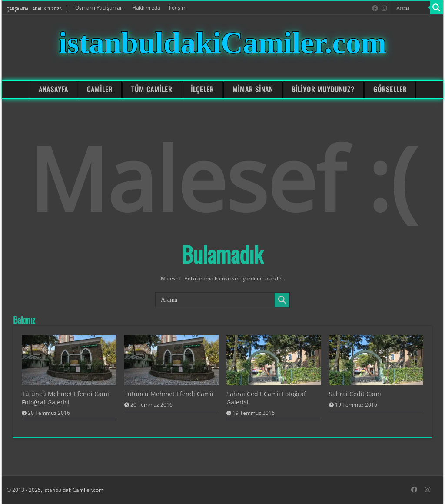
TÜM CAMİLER (152, 89)
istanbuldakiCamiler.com (222, 43)
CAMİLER (100, 89)
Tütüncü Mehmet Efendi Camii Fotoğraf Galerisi (66, 398)
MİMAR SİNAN (252, 89)
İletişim (178, 8)
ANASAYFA (53, 89)
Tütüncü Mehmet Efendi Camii (169, 394)
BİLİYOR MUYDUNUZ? (323, 89)
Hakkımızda (146, 8)
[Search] (436, 8)
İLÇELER (202, 89)
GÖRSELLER (390, 89)
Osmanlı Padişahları (99, 8)
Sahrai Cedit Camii (356, 394)
